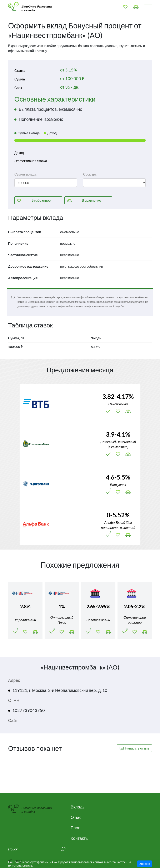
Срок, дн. (90, 174)
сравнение (91, 200)
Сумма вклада (25, 174)
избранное (41, 200)
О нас (76, 817)
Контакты (80, 838)
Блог (75, 828)
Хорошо (145, 864)
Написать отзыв (134, 748)
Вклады (78, 807)
